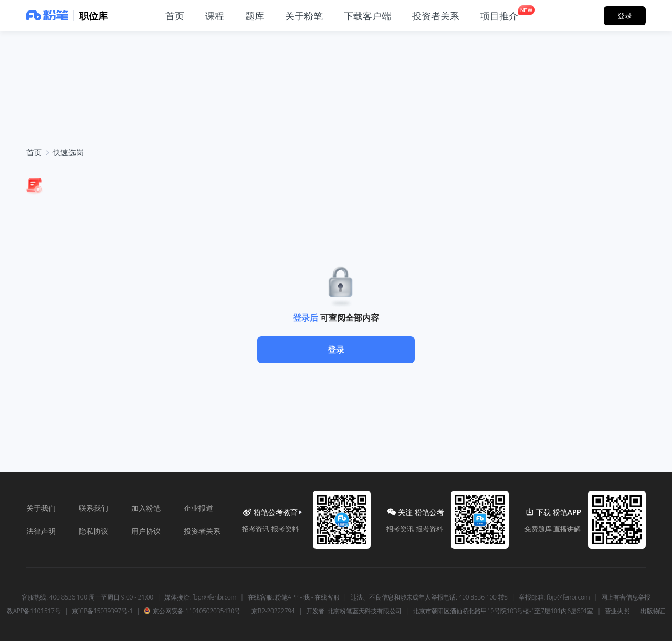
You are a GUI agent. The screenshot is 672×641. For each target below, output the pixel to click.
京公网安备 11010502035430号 (192, 611)
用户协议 (146, 531)
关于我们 (41, 508)
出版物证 (653, 611)
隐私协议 (93, 531)
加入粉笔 (146, 508)
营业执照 (617, 611)
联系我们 (93, 508)
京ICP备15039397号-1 (102, 611)
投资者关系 (202, 531)
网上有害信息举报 (626, 597)
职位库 (93, 16)
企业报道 (198, 508)
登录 (336, 350)
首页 (34, 152)
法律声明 (41, 531)
